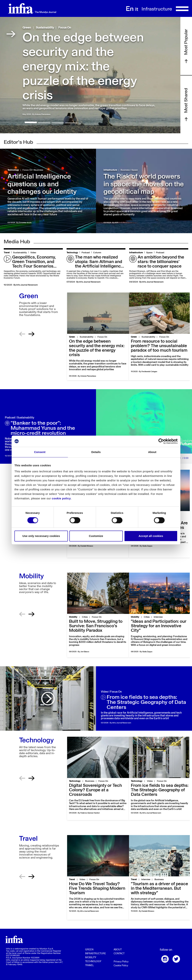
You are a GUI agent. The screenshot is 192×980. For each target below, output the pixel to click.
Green (27, 28)
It (137, 10)
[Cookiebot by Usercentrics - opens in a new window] (161, 441)
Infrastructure (110, 170)
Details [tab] (96, 452)
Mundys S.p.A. (46, 949)
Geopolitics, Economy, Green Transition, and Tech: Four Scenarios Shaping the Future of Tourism (34, 266)
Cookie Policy (121, 966)
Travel (7, 253)
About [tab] (152, 452)
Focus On (65, 28)
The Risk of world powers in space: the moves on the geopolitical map (144, 184)
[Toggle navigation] (182, 9)
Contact (119, 954)
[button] (31, 122)
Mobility (91, 958)
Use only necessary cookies (41, 536)
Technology (13, 170)
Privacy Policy (121, 962)
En (130, 9)
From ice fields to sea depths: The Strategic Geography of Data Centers (146, 702)
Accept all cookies (151, 536)
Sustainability (45, 28)
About (118, 950)
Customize (96, 536)
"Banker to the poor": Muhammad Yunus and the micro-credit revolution (43, 428)
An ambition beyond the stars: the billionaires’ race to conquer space (161, 262)
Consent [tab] (40, 452)
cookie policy (61, 498)
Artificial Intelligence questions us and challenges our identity (42, 184)
